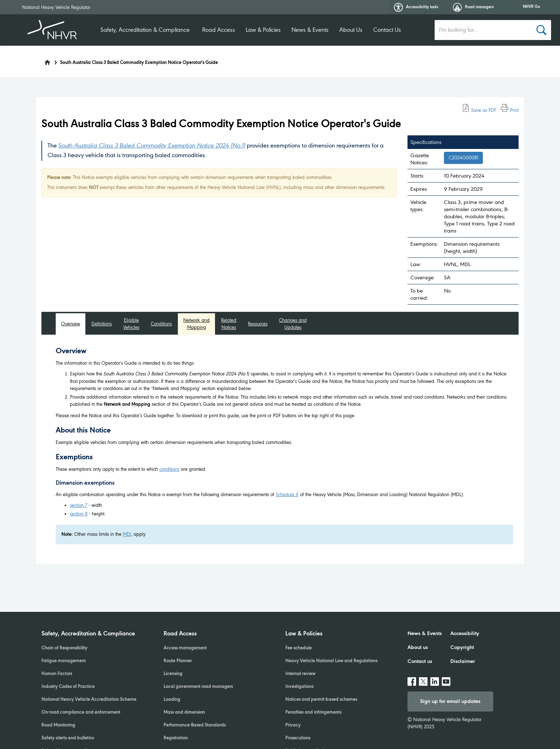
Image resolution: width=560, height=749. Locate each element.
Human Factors (57, 674)
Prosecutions (298, 738)
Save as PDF (479, 110)
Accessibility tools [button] (416, 7)
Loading (172, 700)
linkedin (435, 679)
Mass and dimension (184, 713)
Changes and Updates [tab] (293, 324)
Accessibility (465, 634)
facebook (412, 679)
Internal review (300, 674)
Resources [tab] (258, 324)
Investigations (299, 687)
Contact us (420, 661)
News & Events (310, 30)
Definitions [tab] (102, 324)
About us (418, 648)
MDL (127, 534)
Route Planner (178, 661)
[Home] (43, 60)
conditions (169, 469)
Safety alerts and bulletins (68, 738)
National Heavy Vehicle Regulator (56, 7)
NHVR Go (531, 7)
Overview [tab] (71, 324)
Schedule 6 (287, 495)
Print (510, 110)
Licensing (173, 674)
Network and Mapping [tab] (196, 324)
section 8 (79, 514)
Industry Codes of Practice (68, 687)
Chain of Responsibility (64, 648)
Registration (176, 738)
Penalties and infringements (313, 713)
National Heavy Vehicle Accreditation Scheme (89, 700)
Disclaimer (463, 661)
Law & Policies (263, 30)
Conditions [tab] (161, 324)
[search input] (484, 30)
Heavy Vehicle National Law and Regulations (331, 661)
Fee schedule (299, 648)
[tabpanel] (284, 446)
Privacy (293, 725)
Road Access (219, 30)
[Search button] (542, 30)
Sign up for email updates (450, 701)
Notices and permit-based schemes (321, 700)
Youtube (446, 679)
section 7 (79, 505)
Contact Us (387, 30)
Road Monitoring (58, 725)
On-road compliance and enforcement (81, 713)
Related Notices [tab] (229, 324)
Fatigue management (64, 661)
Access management (185, 648)
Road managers (473, 7)
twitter (423, 679)
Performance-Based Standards (195, 725)
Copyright (462, 648)
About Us (351, 30)
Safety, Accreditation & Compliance (145, 30)
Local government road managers (198, 687)
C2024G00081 (463, 158)
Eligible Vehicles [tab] (131, 324)
